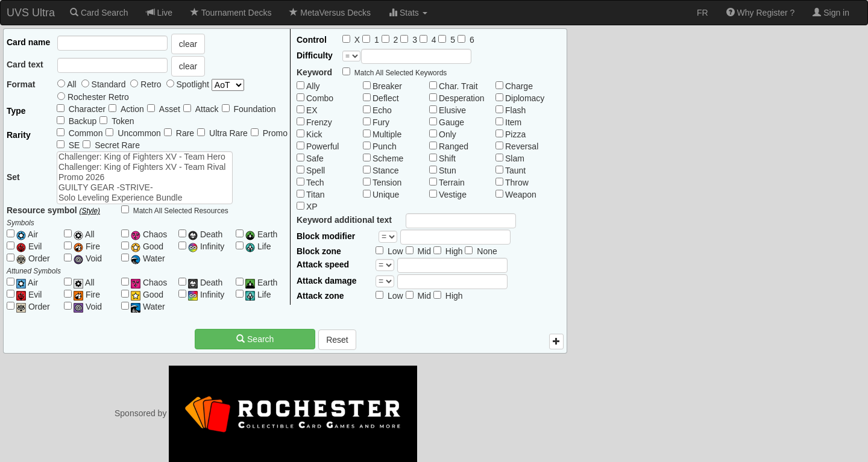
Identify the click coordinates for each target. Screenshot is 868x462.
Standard (104, 84)
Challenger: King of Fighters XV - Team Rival (145, 167)
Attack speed (323, 264)
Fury (381, 122)
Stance (386, 170)
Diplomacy (525, 98)
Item (513, 122)
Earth (261, 235)
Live (160, 13)
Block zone (319, 251)
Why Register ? (761, 13)
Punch (385, 146)
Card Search (99, 13)
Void (88, 259)
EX (312, 110)
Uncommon (139, 133)
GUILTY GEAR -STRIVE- (145, 188)
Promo (275, 133)
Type (16, 111)
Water (148, 259)
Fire (87, 247)
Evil (29, 247)
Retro (146, 84)
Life (258, 247)
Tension (387, 183)
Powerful (322, 146)
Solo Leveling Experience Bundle (145, 198)
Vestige (453, 195)
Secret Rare (117, 145)
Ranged (454, 146)
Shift (447, 158)
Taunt (515, 170)
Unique (386, 195)
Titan (316, 195)
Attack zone (320, 296)
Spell (316, 170)
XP (312, 207)
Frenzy (319, 122)
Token (123, 121)
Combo (320, 98)
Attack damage (327, 281)
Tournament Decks (231, 13)
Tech (315, 183)
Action (132, 109)
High (454, 251)
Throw (517, 183)
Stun (448, 170)
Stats (408, 13)
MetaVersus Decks (330, 13)
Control (312, 40)
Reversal (522, 146)
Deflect (386, 98)
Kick (314, 134)
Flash (515, 110)
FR (703, 13)
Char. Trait (458, 86)
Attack (207, 109)
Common (86, 133)
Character (87, 109)
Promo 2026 (145, 177)
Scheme (388, 158)
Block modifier (326, 236)
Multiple (387, 134)
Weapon (521, 195)
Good (147, 247)
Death (205, 235)
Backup (83, 121)
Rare (185, 133)
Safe (315, 158)
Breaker (387, 86)
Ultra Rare (228, 133)
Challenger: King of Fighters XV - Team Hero (145, 157)
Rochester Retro (93, 97)
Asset (170, 109)
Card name (28, 42)
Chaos (149, 235)
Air (27, 235)
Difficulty (315, 55)
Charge (519, 86)
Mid (424, 251)
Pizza (515, 134)
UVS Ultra (31, 13)
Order (33, 259)
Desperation (462, 98)
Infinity (206, 247)
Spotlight (205, 85)
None (487, 251)
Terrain (452, 183)
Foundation (255, 109)
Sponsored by (266, 413)
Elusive (452, 110)
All (67, 84)
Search (255, 339)
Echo (382, 110)
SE (74, 145)
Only (448, 134)
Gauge (451, 122)
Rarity (19, 135)
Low (395, 251)
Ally (313, 86)
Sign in (831, 13)
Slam (515, 158)
